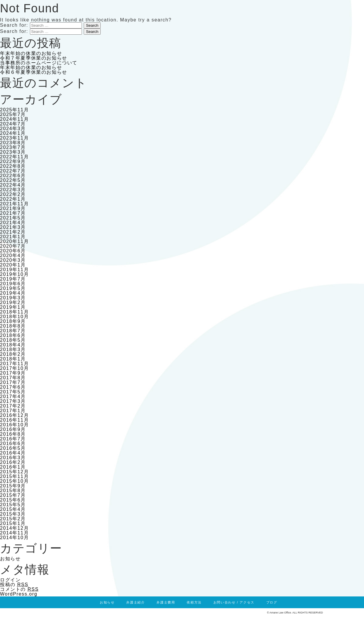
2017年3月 (13, 401)
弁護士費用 (166, 602)
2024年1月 (13, 133)
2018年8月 (13, 326)
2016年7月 (13, 439)
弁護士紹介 (135, 602)
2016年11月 (14, 420)
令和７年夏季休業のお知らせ (34, 58)
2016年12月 (14, 415)
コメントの (19, 589)
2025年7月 (13, 114)
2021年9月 (13, 208)
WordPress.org (19, 594)
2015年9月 (13, 486)
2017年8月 (13, 378)
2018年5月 (13, 340)
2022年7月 (13, 171)
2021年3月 (13, 227)
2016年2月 (13, 462)
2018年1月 (13, 359)
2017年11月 (14, 364)
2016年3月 (13, 458)
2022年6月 (13, 176)
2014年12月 (14, 528)
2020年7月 (13, 246)
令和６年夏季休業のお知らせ (34, 72)
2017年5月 (13, 392)
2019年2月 (13, 302)
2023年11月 (14, 138)
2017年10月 (14, 368)
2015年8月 (13, 491)
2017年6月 (13, 387)
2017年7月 (13, 382)
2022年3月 (13, 190)
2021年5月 (13, 218)
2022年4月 (13, 185)
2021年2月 (13, 232)
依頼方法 (194, 602)
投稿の (14, 585)
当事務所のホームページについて (39, 63)
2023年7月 (13, 147)
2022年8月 (13, 166)
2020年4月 (13, 255)
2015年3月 (13, 514)
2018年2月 (13, 354)
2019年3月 (13, 298)
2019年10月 (14, 274)
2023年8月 (13, 143)
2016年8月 (13, 434)
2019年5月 (13, 288)
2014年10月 (14, 538)
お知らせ (10, 559)
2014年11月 (14, 533)
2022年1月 (13, 199)
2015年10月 (14, 481)
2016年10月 (14, 425)
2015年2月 (13, 519)
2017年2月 (13, 406)
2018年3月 (13, 349)
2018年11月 (14, 312)
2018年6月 (13, 335)
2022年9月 (13, 161)
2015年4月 (13, 509)
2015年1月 (13, 523)
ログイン (10, 580)
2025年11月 (14, 110)
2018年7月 (13, 331)
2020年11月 (14, 241)
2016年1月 (13, 467)
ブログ (272, 602)
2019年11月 (14, 270)
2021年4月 (13, 223)
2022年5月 (13, 180)
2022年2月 (13, 194)
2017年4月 (13, 396)
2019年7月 (13, 279)
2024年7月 (13, 124)
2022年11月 (14, 157)
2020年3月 (13, 260)
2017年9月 (13, 373)
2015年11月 (14, 476)
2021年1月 (13, 237)
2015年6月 (13, 500)
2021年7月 (13, 213)
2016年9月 (13, 429)
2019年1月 (13, 307)
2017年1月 (13, 411)
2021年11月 (14, 204)
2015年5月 (13, 505)
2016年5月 (13, 448)
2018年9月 (13, 321)
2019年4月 (13, 293)
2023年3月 (13, 152)
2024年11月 (14, 119)
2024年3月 (13, 129)
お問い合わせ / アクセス (234, 602)
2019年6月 (13, 284)
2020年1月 (13, 265)
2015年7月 (13, 495)
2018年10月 (14, 317)
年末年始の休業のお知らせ (31, 53)
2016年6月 (13, 444)
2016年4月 (13, 453)
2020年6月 (13, 251)
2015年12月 (14, 472)
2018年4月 (13, 345)
